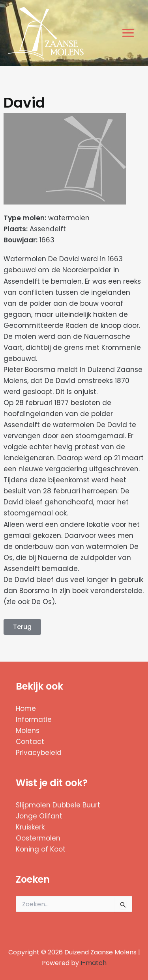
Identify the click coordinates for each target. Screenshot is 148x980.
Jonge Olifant (39, 816)
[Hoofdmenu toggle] (128, 33)
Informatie (34, 720)
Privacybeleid (39, 753)
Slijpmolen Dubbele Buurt (58, 805)
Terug (22, 627)
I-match (94, 963)
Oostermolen (38, 838)
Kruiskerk (30, 827)
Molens (28, 731)
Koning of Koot (41, 849)
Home (26, 709)
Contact (30, 742)
